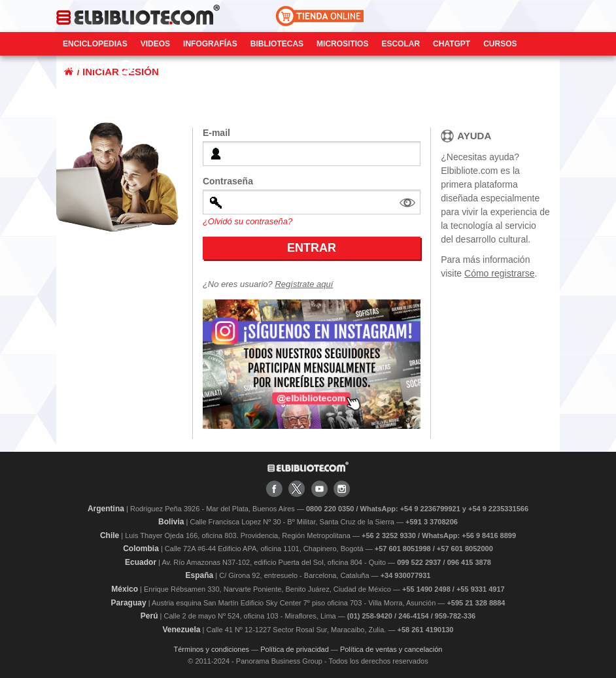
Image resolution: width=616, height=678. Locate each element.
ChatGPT (452, 44)
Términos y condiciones (212, 649)
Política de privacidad (295, 649)
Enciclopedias (95, 44)
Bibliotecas (277, 44)
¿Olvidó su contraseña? (248, 221)
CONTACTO (85, 67)
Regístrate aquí (304, 284)
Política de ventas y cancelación (391, 649)
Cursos (500, 44)
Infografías (210, 44)
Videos (155, 44)
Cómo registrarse (499, 273)
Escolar (401, 44)
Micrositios (342, 44)
